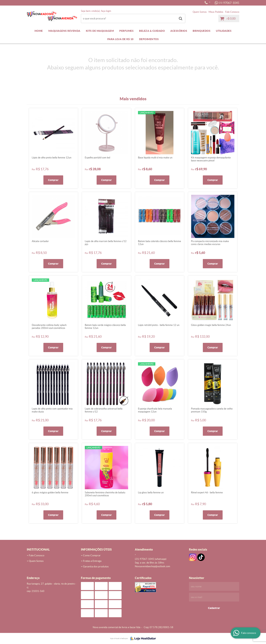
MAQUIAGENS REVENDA (64, 31)
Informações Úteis (96, 549)
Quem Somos (200, 12)
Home (39, 31)
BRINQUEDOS (202, 31)
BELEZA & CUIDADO (152, 31)
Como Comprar (92, 555)
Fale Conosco (232, 12)
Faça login (106, 11)
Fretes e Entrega (92, 561)
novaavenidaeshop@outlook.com (152, 566)
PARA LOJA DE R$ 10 (120, 39)
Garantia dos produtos (96, 566)
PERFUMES (126, 31)
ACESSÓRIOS (179, 31)
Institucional (38, 549)
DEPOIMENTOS (149, 39)
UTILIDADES (224, 31)
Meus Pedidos (216, 12)
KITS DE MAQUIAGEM (100, 31)
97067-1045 (229, 3)
